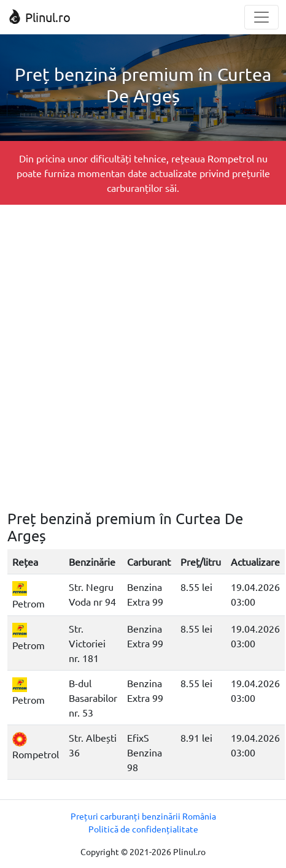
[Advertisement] (143, 357)
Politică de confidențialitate (143, 829)
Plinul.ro (39, 17)
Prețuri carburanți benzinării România (143, 816)
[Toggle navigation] (261, 17)
